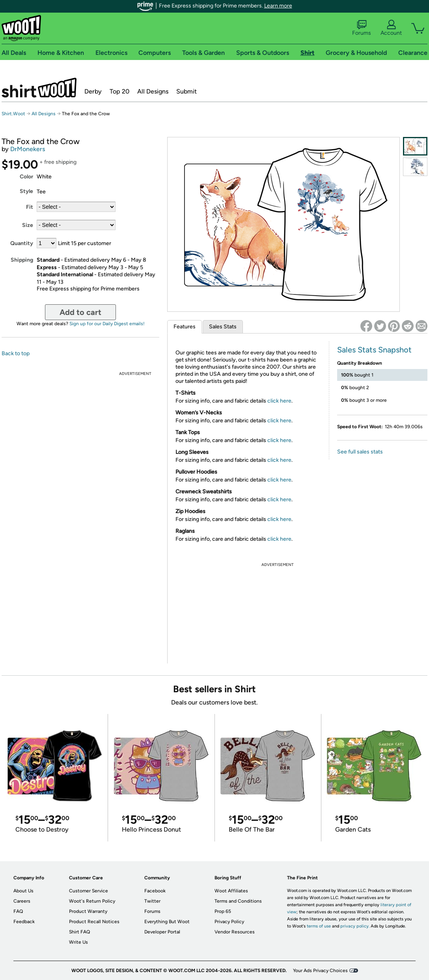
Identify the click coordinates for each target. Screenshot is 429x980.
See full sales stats (360, 452)
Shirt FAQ (79, 932)
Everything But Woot (167, 922)
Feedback (24, 922)
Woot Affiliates (231, 891)
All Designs (153, 91)
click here (279, 401)
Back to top (16, 353)
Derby (93, 91)
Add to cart (80, 312)
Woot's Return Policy (92, 901)
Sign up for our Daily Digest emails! (107, 324)
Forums (362, 28)
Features (185, 327)
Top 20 (119, 91)
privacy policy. (355, 926)
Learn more (278, 6)
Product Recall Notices (94, 922)
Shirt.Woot (39, 88)
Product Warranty (88, 911)
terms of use (319, 926)
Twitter (152, 901)
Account (391, 28)
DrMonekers (28, 149)
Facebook (155, 891)
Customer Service (89, 891)
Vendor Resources (235, 932)
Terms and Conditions (238, 901)
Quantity (22, 243)
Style (26, 191)
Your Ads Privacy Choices (320, 971)
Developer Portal (162, 932)
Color (26, 177)
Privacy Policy (229, 922)
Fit (30, 207)
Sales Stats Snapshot (374, 350)
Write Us (78, 942)
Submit (187, 91)
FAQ (18, 911)
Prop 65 (223, 911)
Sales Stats (223, 327)
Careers (22, 901)
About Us (23, 891)
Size (28, 225)
